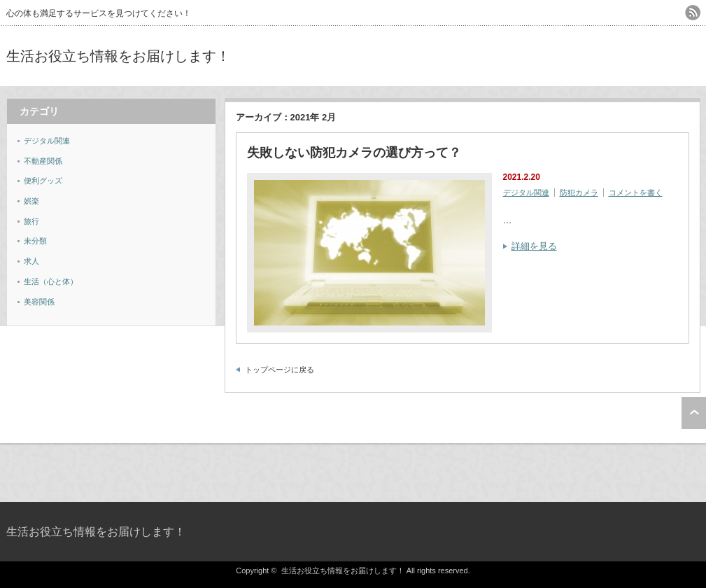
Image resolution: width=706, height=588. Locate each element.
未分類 (35, 241)
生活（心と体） (51, 281)
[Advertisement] (537, 56)
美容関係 (39, 302)
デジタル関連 (526, 192)
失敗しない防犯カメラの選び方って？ (354, 153)
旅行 (31, 221)
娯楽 (31, 201)
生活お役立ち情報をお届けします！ (118, 56)
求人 (31, 261)
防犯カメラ (579, 192)
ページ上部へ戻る (694, 413)
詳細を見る (534, 246)
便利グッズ (43, 181)
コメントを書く (636, 192)
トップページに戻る (280, 370)
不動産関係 (43, 161)
